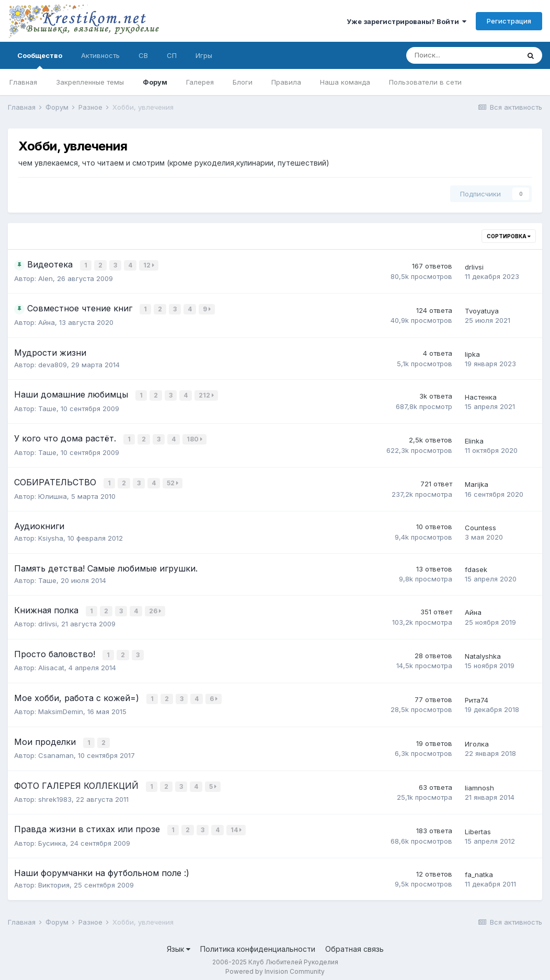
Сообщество (40, 60)
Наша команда (345, 82)
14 (237, 824)
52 (173, 481)
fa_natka (479, 868)
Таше (47, 407)
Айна (47, 322)
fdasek (476, 567)
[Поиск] (463, 55)
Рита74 (477, 696)
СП (172, 55)
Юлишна (53, 494)
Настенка (481, 396)
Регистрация (509, 21)
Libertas (478, 825)
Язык (179, 943)
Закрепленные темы (90, 82)
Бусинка (52, 836)
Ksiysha (51, 536)
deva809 (53, 365)
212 (207, 395)
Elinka (474, 440)
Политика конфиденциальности (258, 943)
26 (156, 609)
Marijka (477, 483)
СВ (143, 55)
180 (195, 439)
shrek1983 (55, 794)
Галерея (200, 82)
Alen (45, 278)
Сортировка (509, 236)
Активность (100, 55)
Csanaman (56, 750)
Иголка (477, 739)
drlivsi (474, 267)
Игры (204, 55)
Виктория (54, 879)
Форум (155, 82)
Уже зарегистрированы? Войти (406, 21)
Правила (286, 82)
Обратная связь (354, 943)
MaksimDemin (61, 707)
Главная (23, 82)
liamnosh (479, 783)
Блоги (243, 82)
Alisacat (51, 664)
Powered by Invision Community (275, 965)
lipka (472, 354)
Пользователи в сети (425, 82)
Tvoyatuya (482, 311)
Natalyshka (483, 653)
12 (149, 265)
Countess (480, 526)
